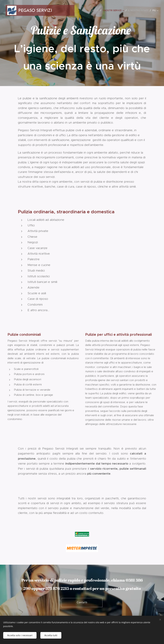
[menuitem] (96, 10)
